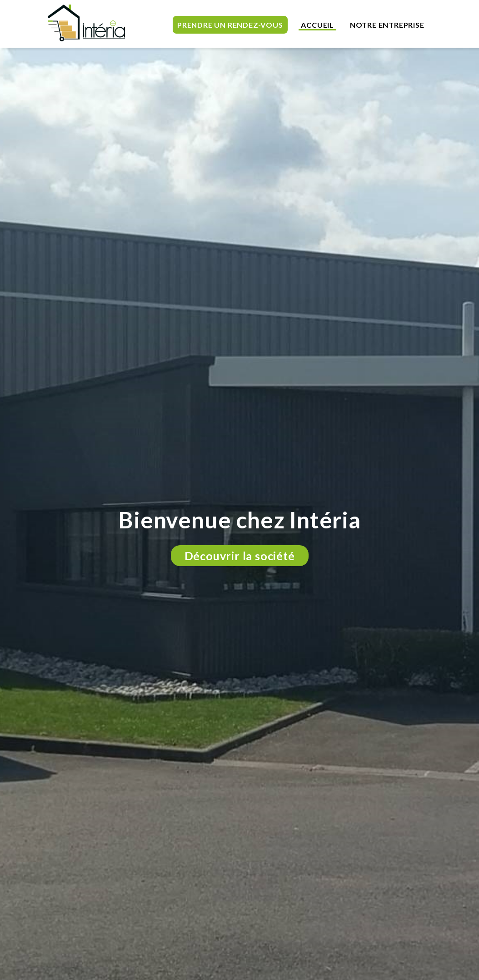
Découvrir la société (240, 556)
